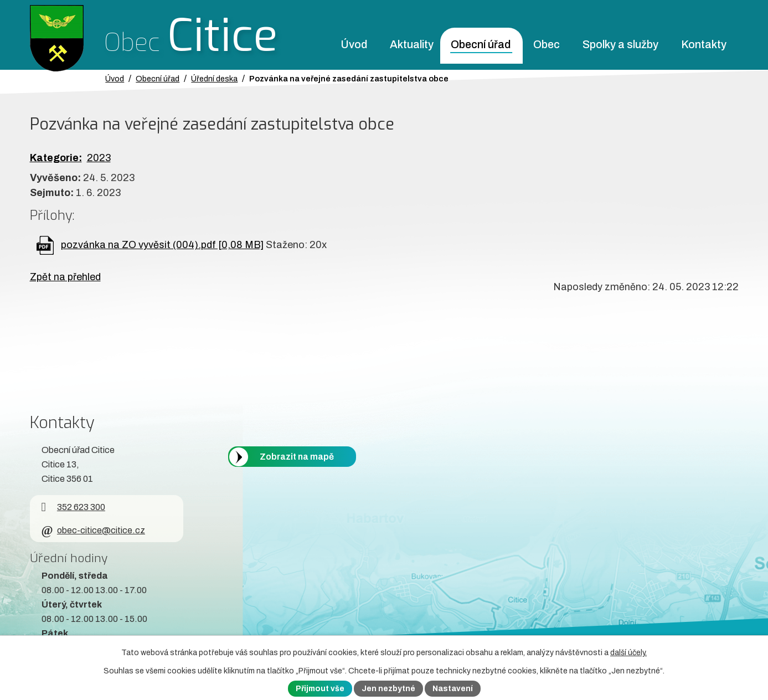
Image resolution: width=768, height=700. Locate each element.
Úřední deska (214, 79)
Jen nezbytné (388, 689)
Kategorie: (56, 158)
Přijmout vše (320, 689)
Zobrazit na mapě (297, 457)
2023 (99, 158)
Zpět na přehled (65, 277)
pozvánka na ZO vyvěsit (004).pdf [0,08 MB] (162, 245)
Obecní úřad (481, 45)
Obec (547, 45)
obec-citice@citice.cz (93, 530)
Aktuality (412, 45)
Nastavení (453, 689)
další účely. (628, 653)
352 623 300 (73, 507)
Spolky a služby (620, 45)
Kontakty (704, 45)
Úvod (354, 45)
